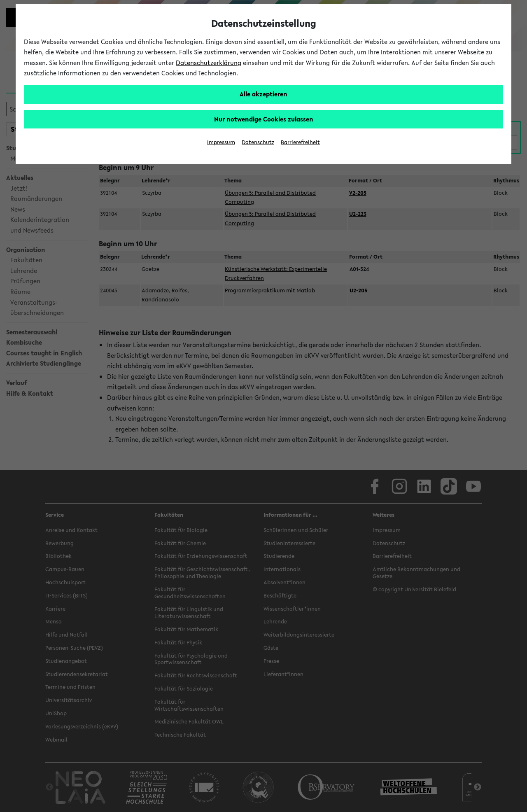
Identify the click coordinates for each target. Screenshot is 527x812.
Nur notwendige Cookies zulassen (264, 119)
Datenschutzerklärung (209, 63)
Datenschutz (258, 142)
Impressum (221, 142)
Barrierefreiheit (300, 142)
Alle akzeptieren (263, 94)
